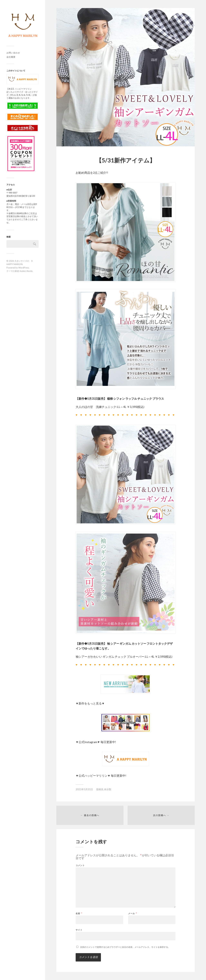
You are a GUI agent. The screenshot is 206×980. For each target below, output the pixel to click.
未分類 (108, 789)
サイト (79, 930)
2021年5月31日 (84, 789)
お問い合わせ (13, 53)
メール (133, 913)
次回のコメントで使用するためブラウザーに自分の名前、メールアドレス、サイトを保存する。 (125, 947)
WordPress (24, 268)
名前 (79, 913)
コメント (80, 865)
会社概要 (11, 57)
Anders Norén (26, 271)
